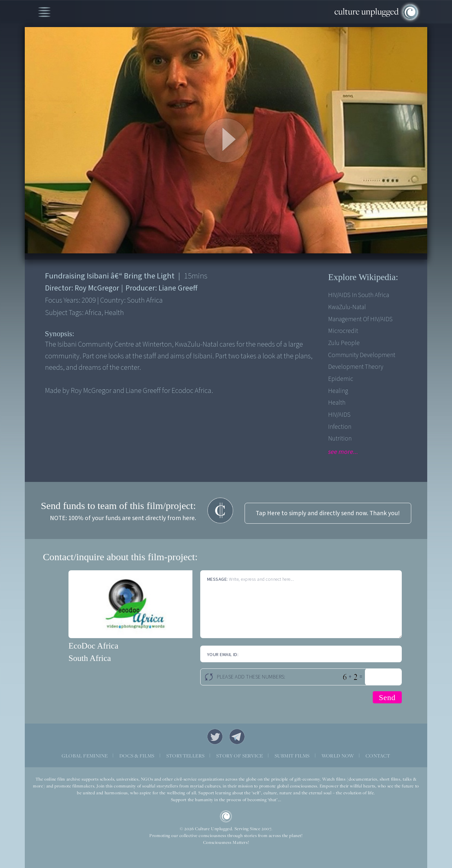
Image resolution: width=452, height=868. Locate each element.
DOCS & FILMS (137, 756)
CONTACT (378, 756)
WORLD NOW (338, 756)
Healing (338, 391)
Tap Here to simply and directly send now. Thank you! (328, 513)
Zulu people (344, 343)
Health (337, 403)
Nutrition (340, 439)
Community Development (362, 355)
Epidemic (341, 379)
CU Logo (226, 816)
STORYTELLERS (186, 756)
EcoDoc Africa (93, 646)
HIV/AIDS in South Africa (359, 295)
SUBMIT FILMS (292, 756)
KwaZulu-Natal (347, 307)
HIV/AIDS (339, 415)
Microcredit (343, 331)
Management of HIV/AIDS (360, 319)
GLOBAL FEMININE (85, 756)
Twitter (215, 737)
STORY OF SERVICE (240, 756)
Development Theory (356, 367)
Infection (340, 427)
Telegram (237, 737)
